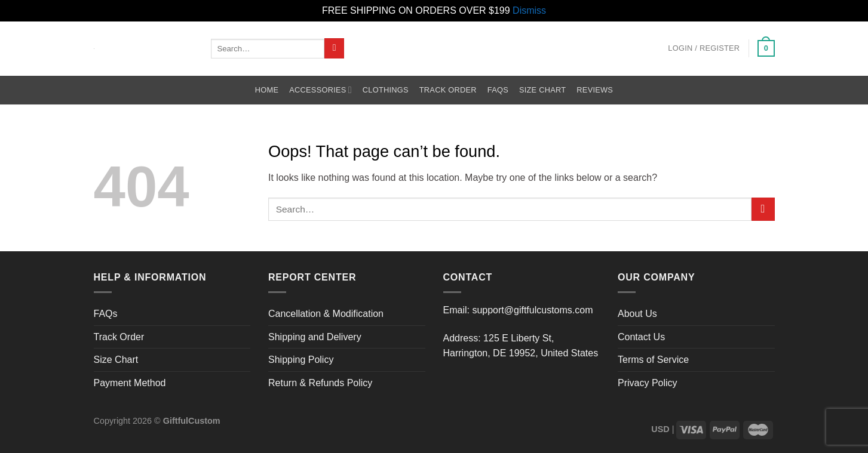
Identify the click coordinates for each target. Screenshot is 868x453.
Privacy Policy (648, 383)
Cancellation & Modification (326, 314)
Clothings (386, 90)
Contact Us (641, 337)
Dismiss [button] (529, 10)
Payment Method (130, 383)
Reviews (595, 90)
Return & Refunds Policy (320, 383)
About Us (637, 314)
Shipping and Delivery (315, 337)
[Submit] (334, 48)
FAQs (498, 90)
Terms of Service (653, 360)
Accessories (320, 90)
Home (267, 90)
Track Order (448, 90)
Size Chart (542, 90)
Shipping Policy (301, 360)
